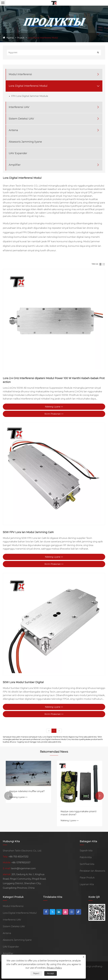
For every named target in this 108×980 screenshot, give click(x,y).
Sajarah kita (86, 851)
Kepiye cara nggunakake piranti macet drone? (79, 813)
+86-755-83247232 (18, 857)
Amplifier (15, 165)
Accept (51, 973)
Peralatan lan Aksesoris (92, 871)
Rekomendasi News (54, 752)
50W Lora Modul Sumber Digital (23, 682)
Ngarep (10, 38)
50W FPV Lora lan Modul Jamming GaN (28, 532)
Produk (21, 38)
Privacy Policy (54, 968)
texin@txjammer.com (23, 868)
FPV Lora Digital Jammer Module (30, 96)
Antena (13, 130)
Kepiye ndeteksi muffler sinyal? (27, 791)
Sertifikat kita (87, 864)
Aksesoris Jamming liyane (25, 142)
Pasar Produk (87, 878)
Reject (36, 973)
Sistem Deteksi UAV (21, 119)
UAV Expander (18, 153)
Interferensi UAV (19, 107)
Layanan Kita (87, 884)
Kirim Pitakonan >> (54, 414)
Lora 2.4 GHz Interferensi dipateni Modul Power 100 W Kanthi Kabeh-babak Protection (54, 380)
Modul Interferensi (20, 74)
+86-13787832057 (21, 863)
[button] (8, 796)
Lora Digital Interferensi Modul (43, 38)
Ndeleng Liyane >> (54, 407)
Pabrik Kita (86, 857)
